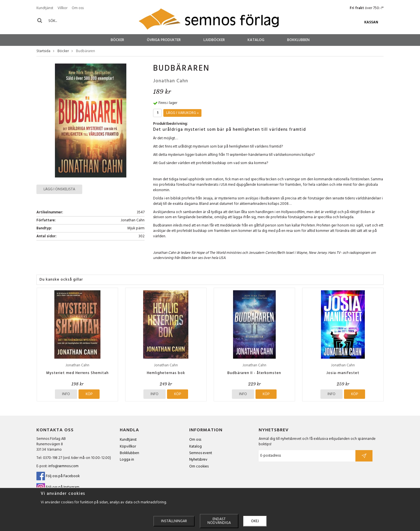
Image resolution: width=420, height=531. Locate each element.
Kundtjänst (45, 8)
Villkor (62, 8)
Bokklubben (298, 40)
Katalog (256, 40)
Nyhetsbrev (198, 460)
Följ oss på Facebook (58, 476)
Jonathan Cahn (171, 81)
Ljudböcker (214, 40)
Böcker (117, 40)
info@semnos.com (63, 466)
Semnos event (201, 453)
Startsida (43, 51)
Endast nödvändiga (219, 521)
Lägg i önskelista (59, 189)
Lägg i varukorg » (182, 113)
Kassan (371, 22)
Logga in (127, 460)
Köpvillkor (128, 447)
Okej (255, 521)
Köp (89, 394)
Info (66, 394)
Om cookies (199, 466)
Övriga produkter (164, 40)
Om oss (78, 8)
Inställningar (174, 521)
